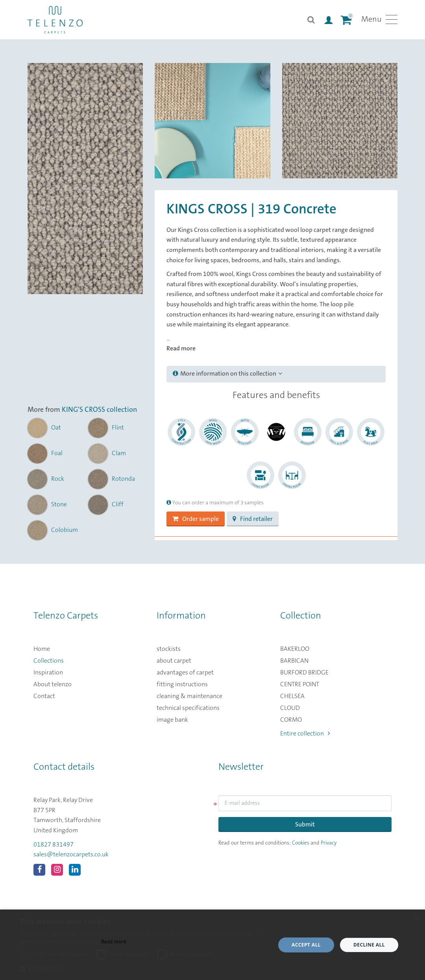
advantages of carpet (185, 672)
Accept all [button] (306, 945)
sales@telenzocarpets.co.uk (71, 854)
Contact (44, 696)
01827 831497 (54, 845)
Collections (49, 661)
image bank (172, 720)
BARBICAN (294, 661)
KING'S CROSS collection (99, 410)
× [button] (416, 918)
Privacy (329, 843)
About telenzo (53, 684)
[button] (144, 969)
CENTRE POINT (300, 684)
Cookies (301, 843)
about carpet (174, 661)
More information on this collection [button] (227, 374)
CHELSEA (292, 696)
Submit (305, 824)
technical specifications (188, 708)
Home (42, 649)
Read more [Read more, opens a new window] (114, 942)
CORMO (291, 720)
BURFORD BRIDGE (304, 672)
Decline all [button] (369, 945)
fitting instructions (182, 684)
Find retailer (253, 519)
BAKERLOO (295, 649)
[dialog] (213, 945)
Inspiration (48, 672)
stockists (169, 649)
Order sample (196, 519)
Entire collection (305, 734)
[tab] (276, 374)
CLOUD (290, 708)
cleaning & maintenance (189, 696)
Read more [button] (181, 348)
